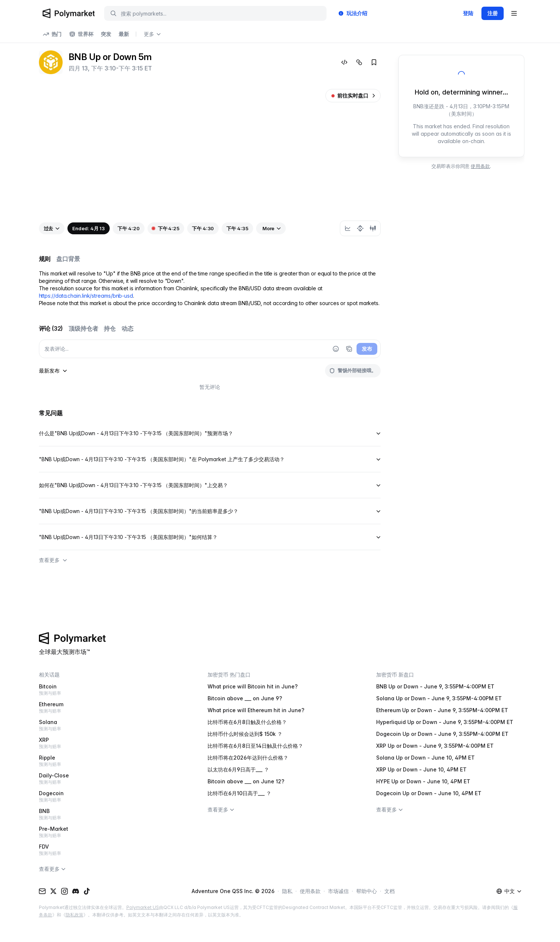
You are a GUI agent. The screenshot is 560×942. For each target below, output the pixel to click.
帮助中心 (367, 891)
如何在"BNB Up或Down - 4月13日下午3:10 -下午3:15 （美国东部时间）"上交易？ (210, 485)
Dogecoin (111, 796)
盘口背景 (68, 259)
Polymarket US (143, 907)
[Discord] (76, 891)
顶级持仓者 (83, 328)
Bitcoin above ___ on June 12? (246, 781)
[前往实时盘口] (353, 96)
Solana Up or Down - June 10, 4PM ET (425, 758)
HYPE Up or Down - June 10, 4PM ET (423, 781)
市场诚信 (338, 891)
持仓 (110, 328)
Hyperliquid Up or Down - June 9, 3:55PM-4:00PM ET (445, 722)
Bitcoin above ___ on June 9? (245, 698)
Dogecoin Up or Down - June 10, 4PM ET (429, 793)
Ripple (111, 761)
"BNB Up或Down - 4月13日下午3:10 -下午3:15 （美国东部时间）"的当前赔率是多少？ (210, 511)
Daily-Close (111, 779)
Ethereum (111, 708)
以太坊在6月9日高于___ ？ (238, 769)
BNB (111, 814)
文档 (390, 891)
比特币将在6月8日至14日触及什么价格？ (255, 746)
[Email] (42, 891)
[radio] (348, 228)
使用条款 (480, 166)
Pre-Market (111, 832)
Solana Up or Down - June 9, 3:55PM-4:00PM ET (439, 698)
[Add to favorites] (374, 62)
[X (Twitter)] (53, 891)
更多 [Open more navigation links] (152, 34)
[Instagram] (64, 891)
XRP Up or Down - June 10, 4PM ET (421, 769)
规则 (45, 259)
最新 (124, 34)
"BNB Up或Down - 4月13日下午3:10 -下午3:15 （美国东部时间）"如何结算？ (210, 537)
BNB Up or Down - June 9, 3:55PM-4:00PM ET (435, 686)
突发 (106, 34)
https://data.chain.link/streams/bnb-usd (86, 296)
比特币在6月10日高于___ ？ (239, 793)
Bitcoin (111, 690)
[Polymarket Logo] (69, 13)
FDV (111, 850)
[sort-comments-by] (53, 371)
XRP (111, 743)
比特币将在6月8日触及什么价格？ (247, 722)
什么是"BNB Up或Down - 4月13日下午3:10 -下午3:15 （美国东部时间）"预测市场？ (210, 433)
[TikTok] (87, 891)
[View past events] (52, 228)
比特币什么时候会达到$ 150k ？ (245, 734)
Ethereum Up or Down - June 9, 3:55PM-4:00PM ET (442, 710)
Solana (111, 725)
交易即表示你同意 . (461, 166)
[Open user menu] (514, 13)
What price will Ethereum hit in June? (256, 710)
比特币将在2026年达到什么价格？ (248, 758)
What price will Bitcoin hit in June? (253, 686)
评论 (51, 328)
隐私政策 (74, 915)
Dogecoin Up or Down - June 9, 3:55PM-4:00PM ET (442, 734)
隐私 (287, 891)
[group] (360, 228)
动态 (127, 328)
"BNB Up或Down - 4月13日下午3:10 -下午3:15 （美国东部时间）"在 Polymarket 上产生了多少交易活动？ (210, 459)
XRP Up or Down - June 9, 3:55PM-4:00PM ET (435, 746)
